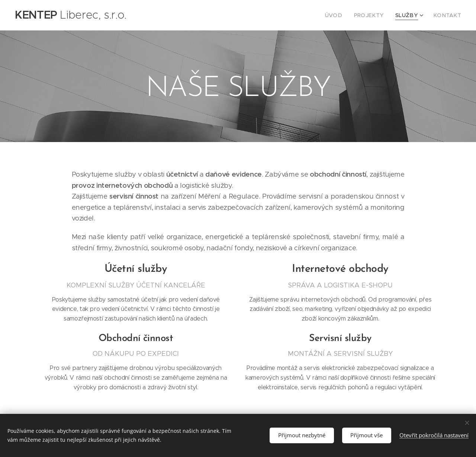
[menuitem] (345, 15)
